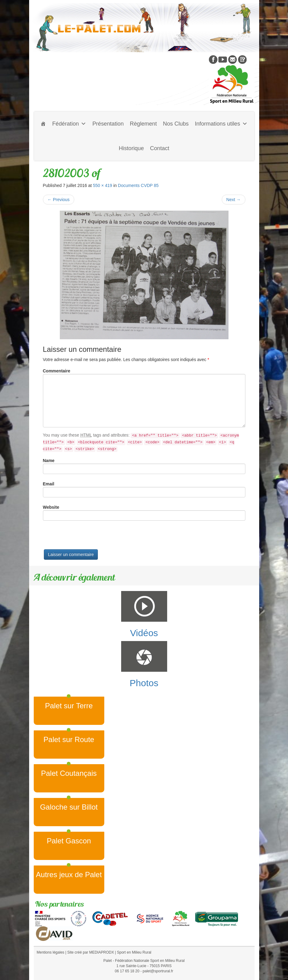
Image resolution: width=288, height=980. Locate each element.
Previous (59, 200)
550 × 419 (103, 185)
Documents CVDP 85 (138, 185)
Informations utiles (221, 124)
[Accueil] (43, 124)
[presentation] (90, 537)
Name (49, 461)
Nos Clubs (176, 124)
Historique (131, 148)
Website (51, 507)
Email (49, 484)
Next (234, 200)
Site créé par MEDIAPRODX (90, 952)
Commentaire (57, 371)
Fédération (69, 124)
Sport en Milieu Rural (134, 952)
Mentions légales (51, 952)
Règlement (143, 124)
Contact (160, 148)
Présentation (108, 124)
